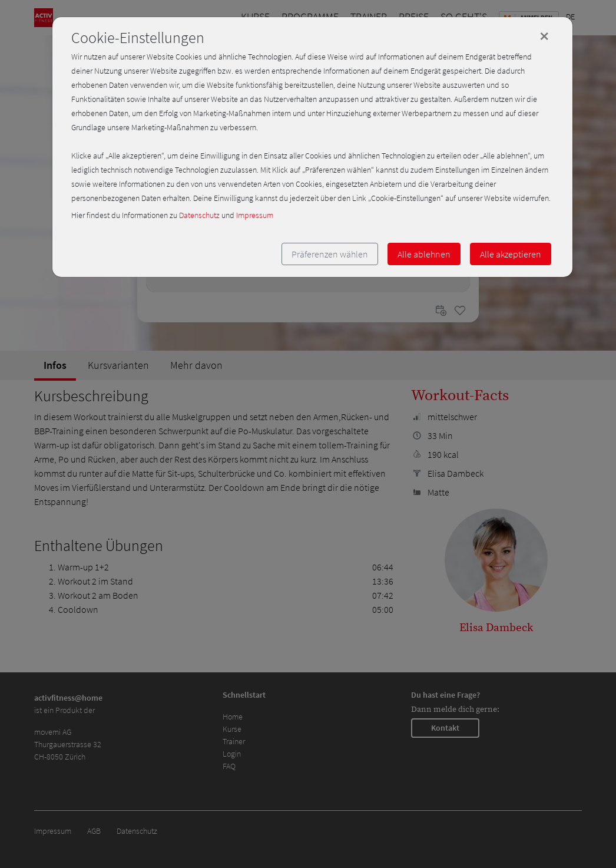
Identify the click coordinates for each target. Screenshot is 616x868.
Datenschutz (199, 215)
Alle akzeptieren (511, 254)
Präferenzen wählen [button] (330, 254)
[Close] (544, 36)
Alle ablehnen (424, 254)
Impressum (255, 215)
